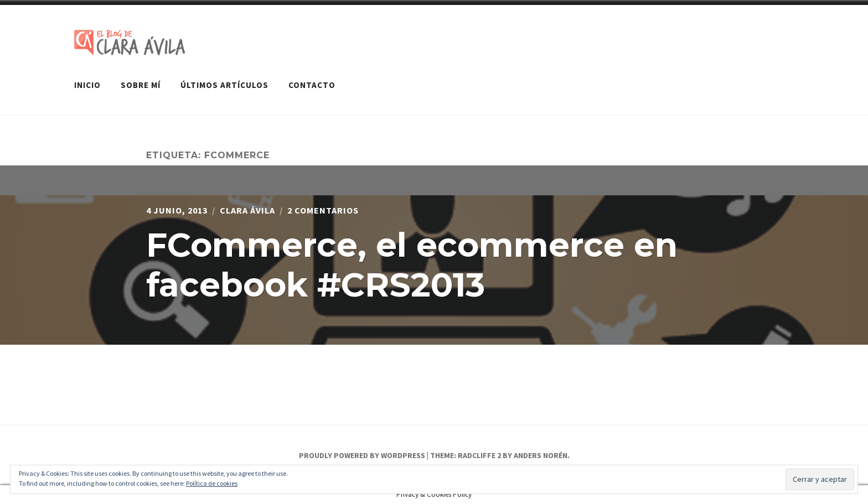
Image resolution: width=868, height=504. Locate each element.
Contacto (312, 85)
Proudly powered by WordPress (362, 455)
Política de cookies (212, 483)
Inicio (87, 85)
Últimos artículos (224, 85)
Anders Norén (541, 455)
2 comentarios (323, 210)
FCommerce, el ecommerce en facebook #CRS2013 (412, 265)
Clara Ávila (247, 210)
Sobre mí (141, 85)
